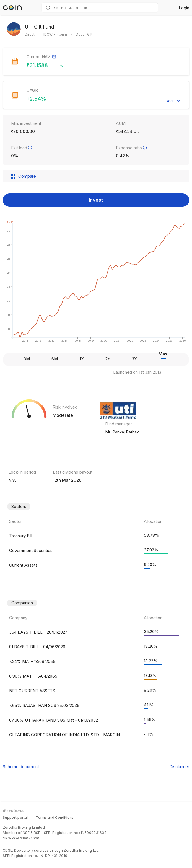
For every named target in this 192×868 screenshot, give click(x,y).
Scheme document (21, 767)
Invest (96, 200)
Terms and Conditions (55, 817)
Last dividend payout (73, 472)
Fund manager (119, 424)
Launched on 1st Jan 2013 (137, 372)
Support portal (15, 817)
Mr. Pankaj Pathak (122, 432)
